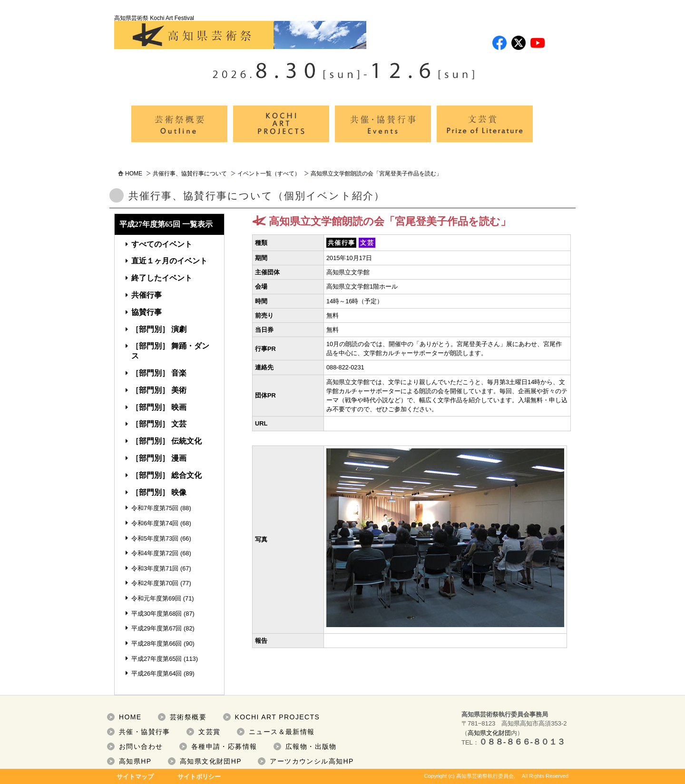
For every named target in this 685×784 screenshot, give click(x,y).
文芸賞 (209, 732)
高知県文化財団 (489, 733)
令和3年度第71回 (155, 568)
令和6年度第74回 (155, 523)
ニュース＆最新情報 (282, 732)
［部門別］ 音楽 (159, 373)
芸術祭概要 (188, 717)
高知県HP (135, 761)
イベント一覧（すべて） (269, 174)
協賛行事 (147, 312)
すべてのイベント (162, 244)
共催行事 (147, 295)
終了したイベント (162, 278)
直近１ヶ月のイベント (169, 261)
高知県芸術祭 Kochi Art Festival (240, 32)
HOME (134, 174)
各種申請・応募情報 (224, 746)
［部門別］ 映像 (159, 492)
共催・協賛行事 (145, 732)
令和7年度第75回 (155, 508)
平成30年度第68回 (157, 614)
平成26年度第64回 (157, 673)
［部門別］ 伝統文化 (166, 441)
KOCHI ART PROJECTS (278, 717)
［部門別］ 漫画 (159, 458)
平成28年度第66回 (157, 644)
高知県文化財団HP (211, 761)
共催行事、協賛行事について (190, 174)
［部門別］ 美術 (159, 390)
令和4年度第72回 (155, 553)
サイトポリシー (199, 777)
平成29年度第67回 (157, 628)
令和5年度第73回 (155, 538)
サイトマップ (135, 777)
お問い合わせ (141, 746)
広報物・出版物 (311, 746)
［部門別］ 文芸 (159, 424)
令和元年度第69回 (156, 598)
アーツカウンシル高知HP (312, 761)
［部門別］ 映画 (159, 407)
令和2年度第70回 (155, 583)
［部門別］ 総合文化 (166, 475)
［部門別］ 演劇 (159, 329)
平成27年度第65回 (157, 659)
